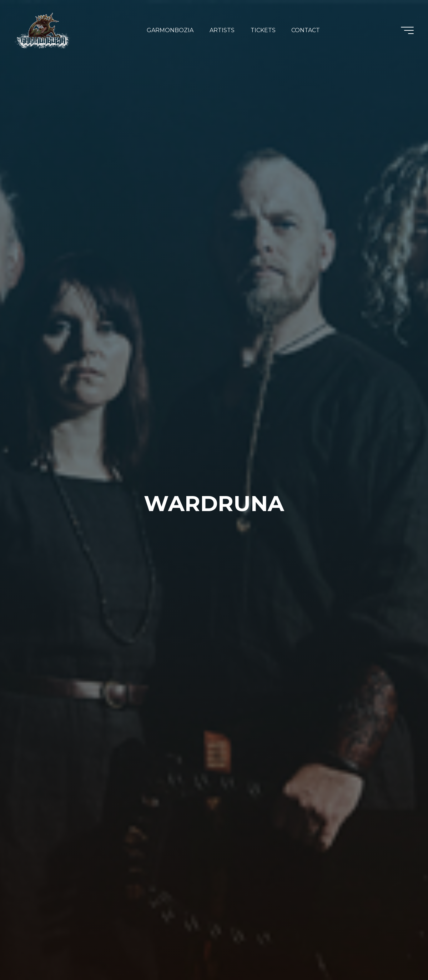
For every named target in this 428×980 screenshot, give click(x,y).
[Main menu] (407, 30)
